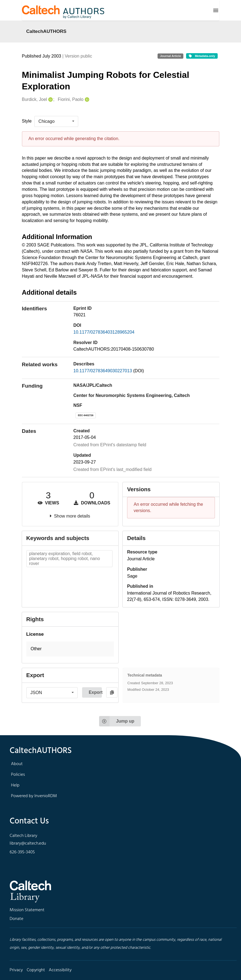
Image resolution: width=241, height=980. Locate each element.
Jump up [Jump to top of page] (117, 721)
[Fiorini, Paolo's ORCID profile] (86, 100)
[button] (70, 649)
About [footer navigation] (17, 764)
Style (27, 121)
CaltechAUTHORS (47, 31)
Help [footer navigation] (15, 785)
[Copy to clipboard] (112, 692)
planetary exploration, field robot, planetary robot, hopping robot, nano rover (65, 559)
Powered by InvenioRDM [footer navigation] (34, 796)
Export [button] (95, 692)
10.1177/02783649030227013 (103, 371)
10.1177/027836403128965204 (104, 332)
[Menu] (216, 10)
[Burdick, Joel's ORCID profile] (50, 100)
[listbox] (56, 121)
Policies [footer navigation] (18, 775)
